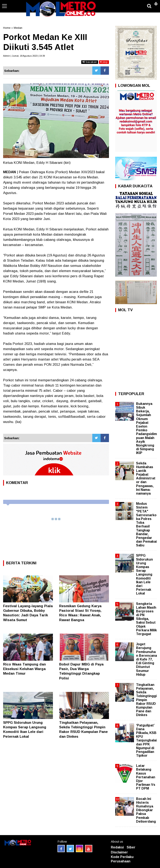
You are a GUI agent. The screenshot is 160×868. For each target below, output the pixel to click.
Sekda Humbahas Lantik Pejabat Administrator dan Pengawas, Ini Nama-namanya (146, 478)
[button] (156, 2)
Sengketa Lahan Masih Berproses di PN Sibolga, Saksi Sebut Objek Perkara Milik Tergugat (146, 619)
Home (7, 28)
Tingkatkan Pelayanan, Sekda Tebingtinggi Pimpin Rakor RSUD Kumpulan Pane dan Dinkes (146, 700)
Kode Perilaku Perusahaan (122, 859)
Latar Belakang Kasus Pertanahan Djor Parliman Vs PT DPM (146, 777)
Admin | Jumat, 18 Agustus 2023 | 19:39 (24, 56)
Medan (18, 28)
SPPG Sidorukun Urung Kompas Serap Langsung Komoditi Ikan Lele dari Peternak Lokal (144, 574)
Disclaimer (119, 852)
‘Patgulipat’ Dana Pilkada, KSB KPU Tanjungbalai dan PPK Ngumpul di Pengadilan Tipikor (146, 741)
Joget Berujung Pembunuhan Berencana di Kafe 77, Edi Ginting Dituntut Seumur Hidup (146, 659)
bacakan (90, 62)
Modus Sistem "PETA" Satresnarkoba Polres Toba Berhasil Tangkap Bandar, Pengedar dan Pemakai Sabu (146, 524)
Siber (131, 847)
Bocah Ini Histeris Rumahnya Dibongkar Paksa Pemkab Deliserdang (146, 810)
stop (104, 62)
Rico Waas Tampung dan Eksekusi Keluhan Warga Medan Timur (24, 669)
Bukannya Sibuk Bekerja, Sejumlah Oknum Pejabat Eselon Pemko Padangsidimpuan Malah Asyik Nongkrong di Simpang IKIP (146, 428)
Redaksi (117, 847)
